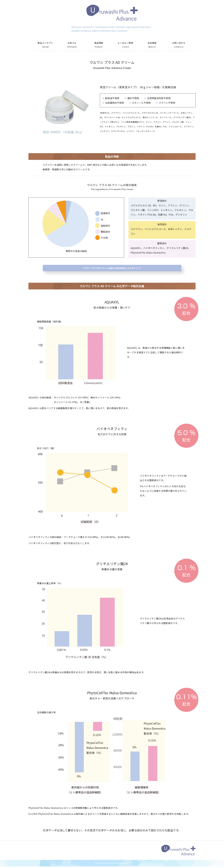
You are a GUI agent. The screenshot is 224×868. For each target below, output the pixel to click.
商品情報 (99, 45)
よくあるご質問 (125, 45)
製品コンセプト (45, 45)
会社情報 (152, 45)
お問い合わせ (179, 45)
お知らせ (72, 45)
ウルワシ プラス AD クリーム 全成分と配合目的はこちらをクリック (112, 269)
